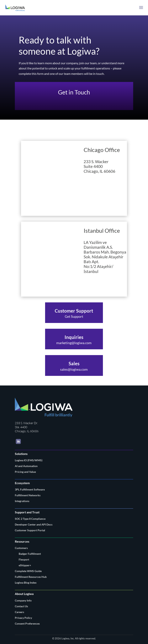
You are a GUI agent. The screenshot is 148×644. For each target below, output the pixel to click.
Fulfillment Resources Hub (31, 577)
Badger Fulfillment (30, 554)
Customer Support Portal (30, 530)
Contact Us (21, 606)
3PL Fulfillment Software (30, 489)
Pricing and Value (25, 472)
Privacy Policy (23, 618)
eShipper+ (25, 565)
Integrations (22, 501)
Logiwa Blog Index (26, 583)
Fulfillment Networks (28, 495)
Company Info (23, 600)
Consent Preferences (27, 624)
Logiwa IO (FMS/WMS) (29, 460)
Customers (21, 548)
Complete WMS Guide (28, 571)
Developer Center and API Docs (34, 524)
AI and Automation (26, 466)
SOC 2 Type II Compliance (30, 519)
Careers (19, 612)
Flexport (24, 559)
